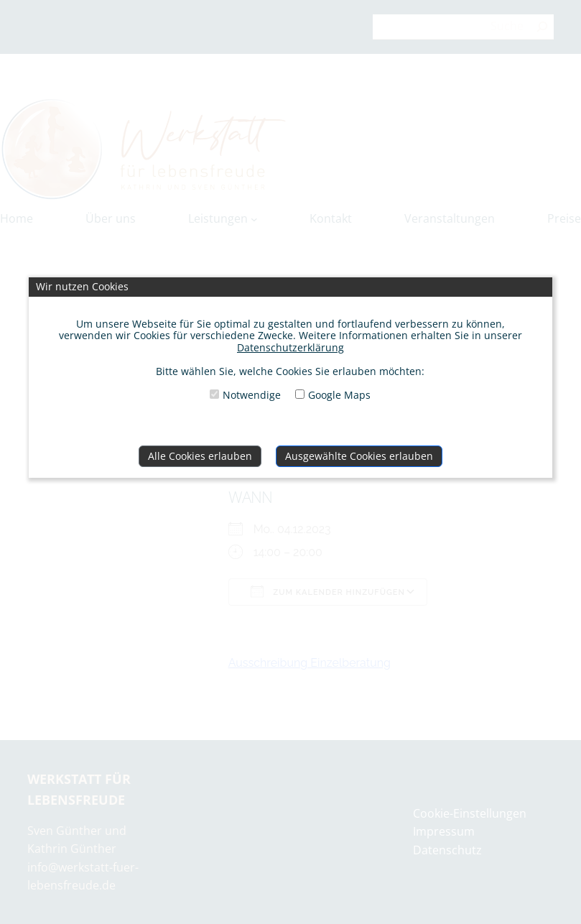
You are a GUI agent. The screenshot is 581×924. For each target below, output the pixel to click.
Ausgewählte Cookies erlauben (359, 456)
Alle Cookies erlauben (200, 456)
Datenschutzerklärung (290, 347)
